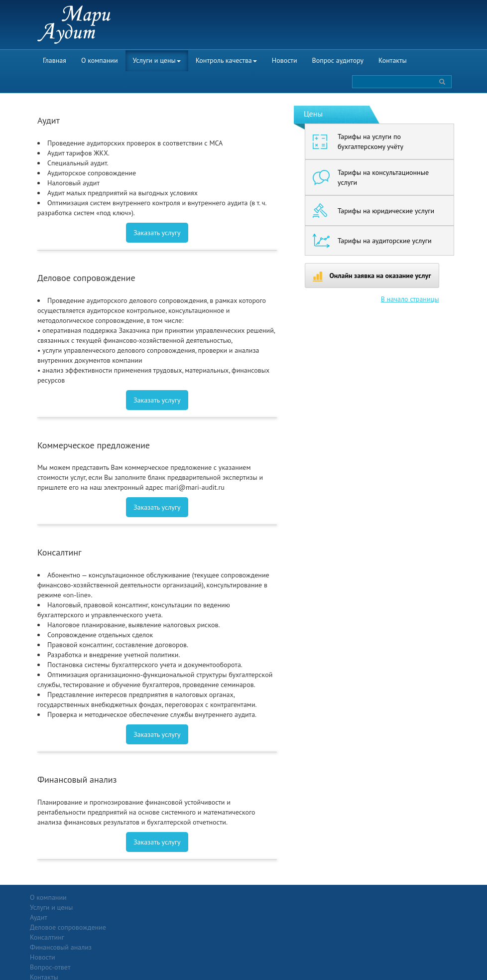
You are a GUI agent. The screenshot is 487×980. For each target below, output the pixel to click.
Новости (285, 60)
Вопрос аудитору (338, 60)
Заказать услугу (157, 233)
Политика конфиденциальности (424, 897)
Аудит (107, 907)
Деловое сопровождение (136, 917)
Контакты (393, 60)
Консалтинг (115, 927)
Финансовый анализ (129, 937)
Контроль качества (226, 60)
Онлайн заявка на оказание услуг (372, 276)
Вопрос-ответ (268, 897)
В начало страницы (410, 299)
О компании (100, 60)
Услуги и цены (157, 60)
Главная (55, 60)
